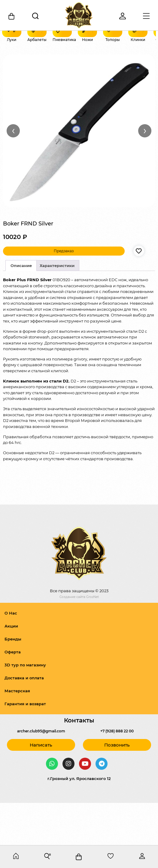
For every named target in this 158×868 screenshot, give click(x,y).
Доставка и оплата (24, 720)
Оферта (13, 694)
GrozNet (93, 639)
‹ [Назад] (13, 173)
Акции (11, 668)
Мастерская (17, 733)
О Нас (11, 655)
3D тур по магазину (25, 707)
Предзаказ (64, 293)
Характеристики (57, 308)
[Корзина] (12, 16)
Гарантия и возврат (25, 746)
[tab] (21, 308)
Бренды (13, 681)
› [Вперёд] (145, 173)
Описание (21, 308)
